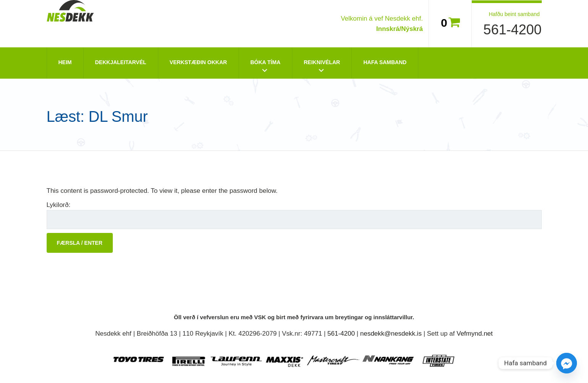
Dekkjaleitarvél (121, 62)
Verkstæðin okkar (198, 62)
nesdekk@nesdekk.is (391, 334)
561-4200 (512, 30)
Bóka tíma (266, 62)
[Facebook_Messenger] (567, 363)
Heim (65, 62)
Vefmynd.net (475, 334)
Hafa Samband (385, 62)
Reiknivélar (322, 62)
